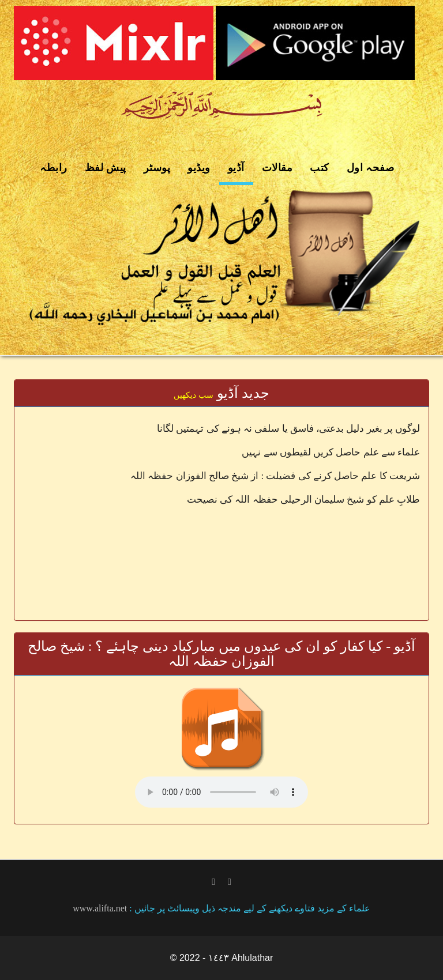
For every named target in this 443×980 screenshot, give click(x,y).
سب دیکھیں (194, 395)
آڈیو (236, 168)
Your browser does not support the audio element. (221, 792)
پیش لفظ (106, 168)
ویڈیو (199, 168)
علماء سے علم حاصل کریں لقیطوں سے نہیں (331, 452)
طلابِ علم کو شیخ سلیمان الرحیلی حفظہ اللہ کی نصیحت (303, 500)
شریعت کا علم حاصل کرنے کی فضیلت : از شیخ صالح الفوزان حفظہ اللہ (275, 476)
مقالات (277, 168)
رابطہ (54, 168)
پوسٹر (157, 168)
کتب (320, 168)
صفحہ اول (371, 168)
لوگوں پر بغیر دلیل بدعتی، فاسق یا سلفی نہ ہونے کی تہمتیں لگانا (288, 429)
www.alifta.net (100, 908)
